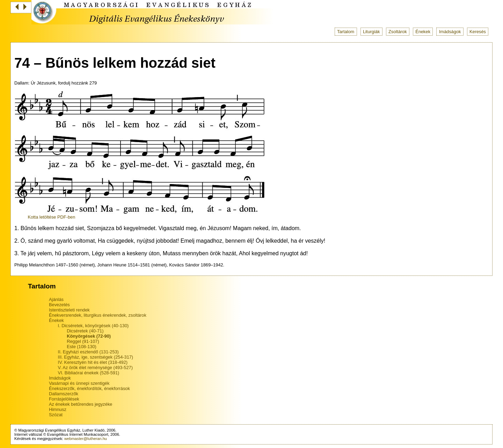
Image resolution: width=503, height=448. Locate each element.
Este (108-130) (82, 347)
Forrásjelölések (64, 399)
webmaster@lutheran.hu (86, 439)
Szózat (56, 415)
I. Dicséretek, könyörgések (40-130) (93, 326)
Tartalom (346, 32)
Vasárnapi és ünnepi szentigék (79, 383)
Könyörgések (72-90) (89, 336)
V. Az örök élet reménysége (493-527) (95, 368)
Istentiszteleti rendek (69, 310)
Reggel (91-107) (83, 341)
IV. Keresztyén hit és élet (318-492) (93, 362)
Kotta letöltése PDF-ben (51, 217)
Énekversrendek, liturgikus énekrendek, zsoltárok (98, 315)
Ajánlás (56, 299)
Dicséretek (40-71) (85, 331)
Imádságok (450, 32)
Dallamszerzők (64, 394)
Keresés (478, 32)
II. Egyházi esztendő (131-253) (88, 352)
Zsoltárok (398, 32)
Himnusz (58, 409)
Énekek (423, 32)
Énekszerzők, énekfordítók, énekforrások (89, 388)
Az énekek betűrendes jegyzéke (81, 404)
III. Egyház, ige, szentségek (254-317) (96, 357)
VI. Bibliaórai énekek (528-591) (89, 373)
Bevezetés (59, 305)
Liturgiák (371, 32)
